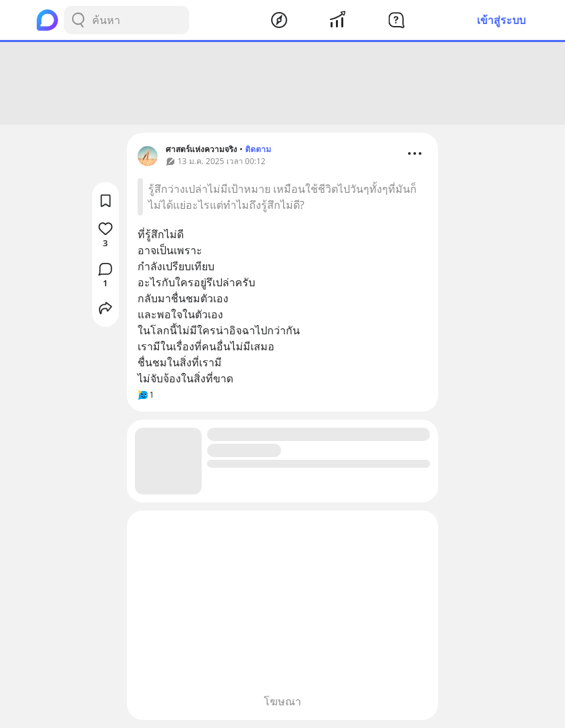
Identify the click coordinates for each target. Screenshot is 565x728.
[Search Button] (78, 20)
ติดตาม (258, 149)
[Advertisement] (282, 83)
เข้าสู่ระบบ (501, 20)
